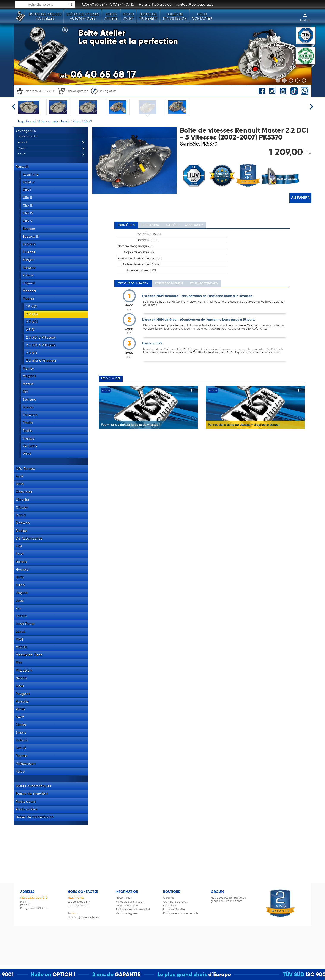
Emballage (170, 905)
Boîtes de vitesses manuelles (45, 16)
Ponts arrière (111, 16)
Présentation (124, 898)
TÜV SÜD (301, 975)
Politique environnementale (181, 913)
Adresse (27, 892)
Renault (65, 121)
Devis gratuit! (103, 91)
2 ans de (110, 975)
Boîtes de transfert (148, 16)
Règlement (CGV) (127, 905)
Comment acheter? (176, 902)
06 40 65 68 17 (94, 5)
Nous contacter (202, 16)
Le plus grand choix (189, 975)
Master (77, 121)
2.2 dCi (88, 121)
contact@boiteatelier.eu (83, 917)
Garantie (169, 898)
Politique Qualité (174, 909)
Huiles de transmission (175, 16)
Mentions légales (126, 913)
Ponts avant (128, 16)
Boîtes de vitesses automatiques (83, 16)
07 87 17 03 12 (121, 5)
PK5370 (209, 144)
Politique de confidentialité (133, 909)
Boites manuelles (48, 121)
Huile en (48, 975)
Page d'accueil (27, 121)
